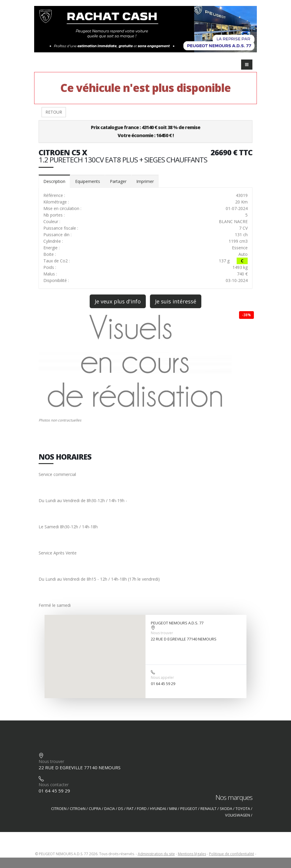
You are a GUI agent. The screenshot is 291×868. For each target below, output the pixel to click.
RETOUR (54, 112)
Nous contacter (54, 785)
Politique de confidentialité (232, 854)
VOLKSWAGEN (238, 815)
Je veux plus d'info (118, 301)
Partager (118, 181)
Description (54, 181)
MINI (173, 809)
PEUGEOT (189, 809)
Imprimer (145, 181)
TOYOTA (243, 809)
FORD (142, 809)
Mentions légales (192, 854)
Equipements (88, 181)
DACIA (110, 809)
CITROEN (59, 809)
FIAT (130, 809)
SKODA (226, 809)
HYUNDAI (158, 809)
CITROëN (78, 809)
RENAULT (208, 809)
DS (121, 809)
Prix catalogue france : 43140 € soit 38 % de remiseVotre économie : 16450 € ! (145, 131)
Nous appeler (162, 677)
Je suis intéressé (176, 301)
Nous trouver (162, 633)
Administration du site (156, 854)
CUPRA (95, 809)
